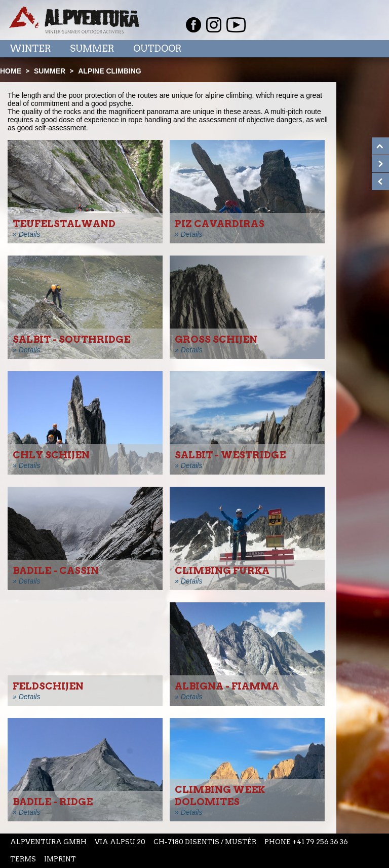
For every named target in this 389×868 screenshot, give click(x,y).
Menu (360, 48)
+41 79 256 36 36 (320, 842)
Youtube (236, 25)
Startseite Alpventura (74, 20)
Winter (30, 48)
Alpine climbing (109, 71)
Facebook (193, 25)
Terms (23, 859)
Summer (92, 48)
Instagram (214, 25)
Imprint (60, 859)
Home (11, 71)
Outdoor (157, 48)
